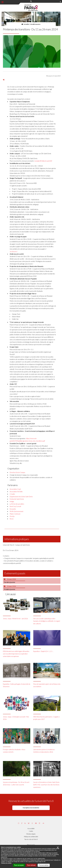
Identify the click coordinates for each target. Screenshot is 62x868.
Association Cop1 (15, 489)
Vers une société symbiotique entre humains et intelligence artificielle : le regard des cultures (47, 621)
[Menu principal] (2, 2)
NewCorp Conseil (15, 506)
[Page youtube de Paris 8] (36, 823)
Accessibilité (31, 829)
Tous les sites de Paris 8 (31, 839)
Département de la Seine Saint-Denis (21, 497)
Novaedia (13, 509)
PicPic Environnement (16, 511)
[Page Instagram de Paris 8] (19, 823)
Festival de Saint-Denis (17, 499)
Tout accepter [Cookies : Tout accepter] (19, 865)
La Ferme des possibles (17, 504)
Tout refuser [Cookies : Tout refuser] (31, 865)
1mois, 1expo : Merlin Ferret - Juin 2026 (15, 619)
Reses (12, 519)
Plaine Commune (15, 514)
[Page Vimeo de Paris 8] (25, 823)
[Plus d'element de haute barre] (60, 2)
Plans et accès (31, 845)
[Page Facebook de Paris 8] (22, 823)
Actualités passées (35, 24)
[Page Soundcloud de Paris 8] (43, 823)
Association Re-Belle (16, 492)
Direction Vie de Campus (17, 472)
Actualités (27, 24)
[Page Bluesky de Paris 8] (29, 823)
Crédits (31, 831)
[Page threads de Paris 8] (32, 823)
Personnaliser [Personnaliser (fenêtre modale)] (44, 865)
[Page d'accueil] (22, 24)
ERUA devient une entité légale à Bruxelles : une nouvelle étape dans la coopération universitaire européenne (16, 654)
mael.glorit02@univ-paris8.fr (43, 161)
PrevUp (12, 516)
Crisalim (12, 494)
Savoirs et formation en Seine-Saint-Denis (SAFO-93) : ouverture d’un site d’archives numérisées (46, 785)
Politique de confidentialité (31, 837)
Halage (12, 502)
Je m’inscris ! (14, 252)
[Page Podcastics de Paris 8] (39, 823)
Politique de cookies (6, 863)
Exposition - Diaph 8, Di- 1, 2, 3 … (43, 651)
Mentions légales (31, 834)
